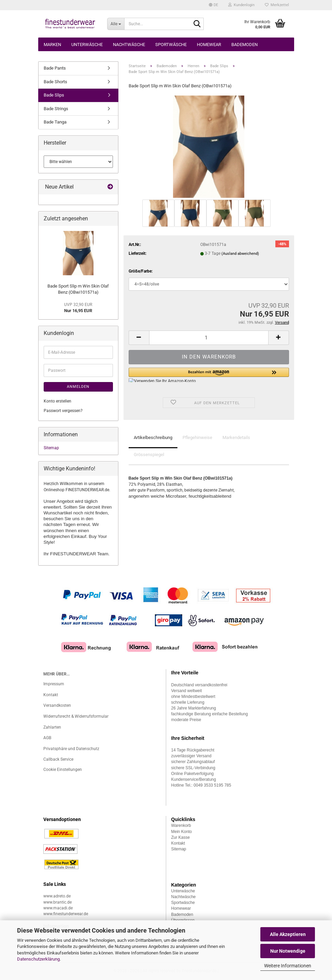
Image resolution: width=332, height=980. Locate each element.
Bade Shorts (55, 82)
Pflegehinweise (197, 437)
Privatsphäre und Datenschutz (71, 749)
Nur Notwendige (288, 951)
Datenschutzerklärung (38, 959)
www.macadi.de (58, 908)
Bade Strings (56, 109)
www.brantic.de (57, 902)
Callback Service (58, 759)
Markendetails (236, 437)
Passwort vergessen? (63, 411)
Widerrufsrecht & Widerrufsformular (76, 716)
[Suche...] (116, 24)
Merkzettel (277, 5)
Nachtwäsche (129, 45)
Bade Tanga (55, 122)
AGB (47, 738)
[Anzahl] (209, 338)
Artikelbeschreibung (153, 437)
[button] (213, 5)
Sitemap (51, 448)
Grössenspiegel (149, 455)
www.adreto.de (57, 896)
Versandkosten (57, 705)
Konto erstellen (57, 401)
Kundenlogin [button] (241, 5)
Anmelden (78, 387)
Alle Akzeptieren (288, 934)
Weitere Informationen (288, 966)
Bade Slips (54, 95)
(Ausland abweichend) (240, 254)
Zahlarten (52, 727)
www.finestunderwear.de (66, 914)
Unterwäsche (87, 45)
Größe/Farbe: (141, 271)
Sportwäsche (171, 45)
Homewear (209, 45)
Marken (52, 45)
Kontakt (51, 695)
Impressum (54, 684)
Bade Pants (55, 68)
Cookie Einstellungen (63, 770)
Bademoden (244, 45)
